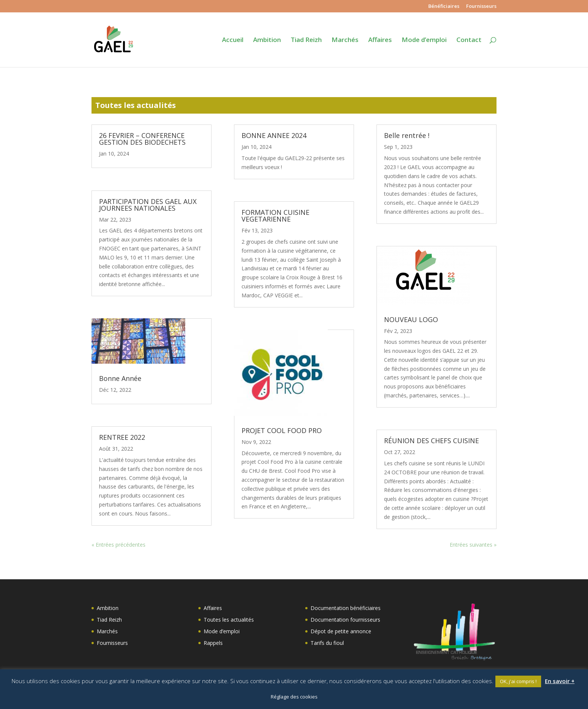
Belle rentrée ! (407, 135)
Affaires (380, 40)
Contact (469, 40)
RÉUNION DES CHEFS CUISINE (431, 441)
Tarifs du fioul (327, 643)
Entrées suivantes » (473, 545)
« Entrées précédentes (118, 545)
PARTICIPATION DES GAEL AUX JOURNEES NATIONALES (148, 205)
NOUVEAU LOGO (411, 319)
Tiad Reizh (306, 40)
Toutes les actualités (229, 620)
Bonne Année (120, 378)
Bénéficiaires (444, 7)
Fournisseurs (481, 7)
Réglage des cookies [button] (294, 697)
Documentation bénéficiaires (346, 608)
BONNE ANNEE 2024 (274, 135)
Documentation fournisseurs (345, 620)
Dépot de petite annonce (341, 631)
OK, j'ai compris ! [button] (518, 681)
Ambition (267, 40)
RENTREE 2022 (122, 437)
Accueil (233, 40)
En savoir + (560, 681)
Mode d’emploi (424, 40)
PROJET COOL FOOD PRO (282, 430)
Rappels (213, 643)
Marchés (345, 40)
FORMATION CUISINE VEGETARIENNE (275, 216)
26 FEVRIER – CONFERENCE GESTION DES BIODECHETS (142, 139)
